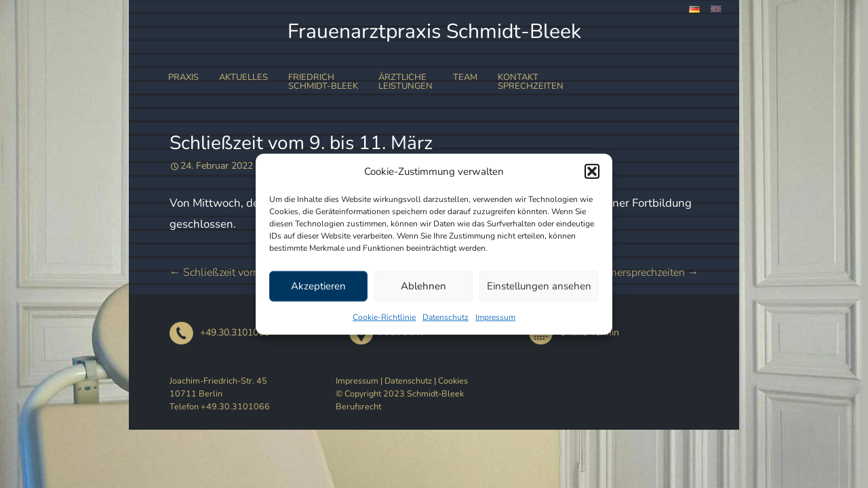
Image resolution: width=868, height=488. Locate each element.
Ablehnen (423, 286)
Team (465, 77)
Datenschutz (446, 317)
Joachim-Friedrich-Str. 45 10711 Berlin (218, 387)
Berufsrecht (358, 406)
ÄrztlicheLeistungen (406, 82)
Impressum (495, 317)
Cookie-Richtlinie (384, 317)
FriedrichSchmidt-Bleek (323, 82)
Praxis (183, 77)
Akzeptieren (318, 286)
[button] (592, 171)
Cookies (453, 381)
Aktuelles (243, 77)
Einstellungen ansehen (539, 286)
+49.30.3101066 (219, 332)
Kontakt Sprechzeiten (531, 82)
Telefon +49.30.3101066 (220, 406)
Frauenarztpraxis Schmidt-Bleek (434, 32)
